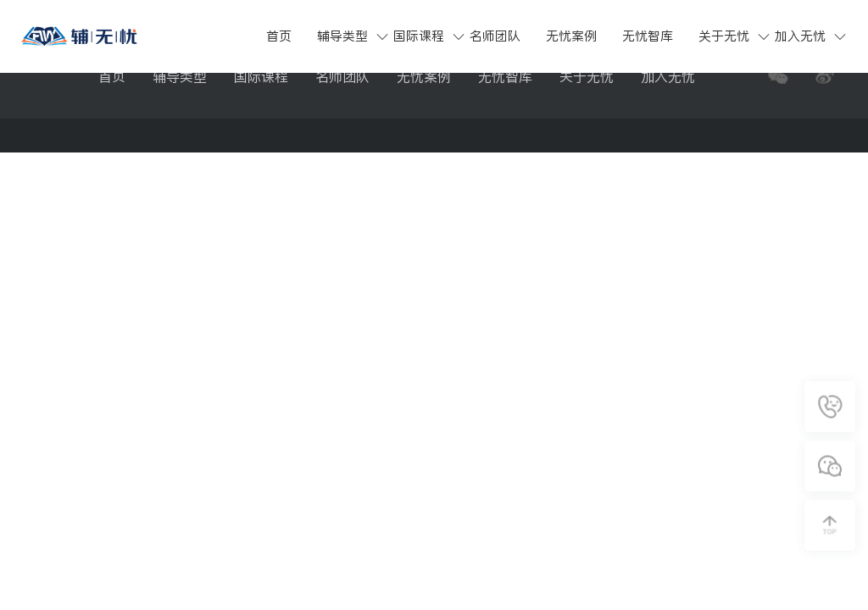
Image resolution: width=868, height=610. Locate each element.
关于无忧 (724, 36)
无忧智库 (648, 36)
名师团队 (495, 36)
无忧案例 (571, 36)
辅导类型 (342, 36)
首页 (279, 36)
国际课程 (419, 36)
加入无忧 (800, 36)
